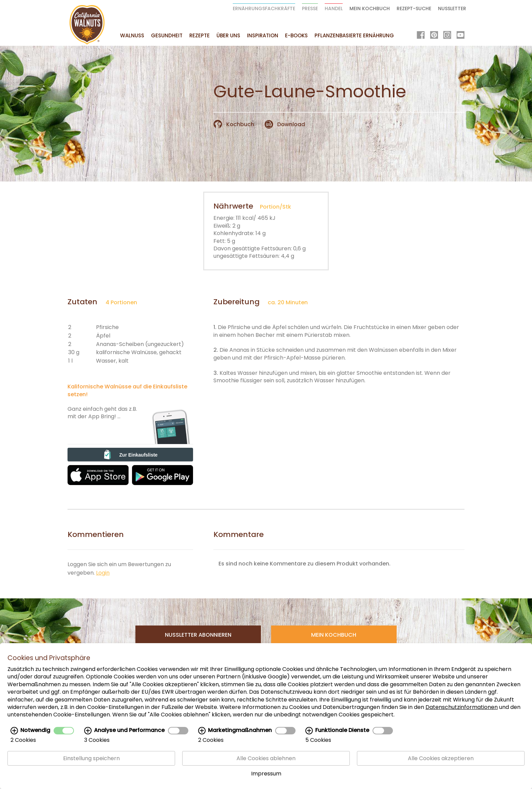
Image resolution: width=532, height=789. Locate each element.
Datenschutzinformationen (462, 707)
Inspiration (263, 35)
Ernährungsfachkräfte (264, 8)
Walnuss (132, 35)
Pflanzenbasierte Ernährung (354, 35)
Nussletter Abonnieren (198, 635)
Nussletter (452, 8)
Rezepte (199, 35)
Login (103, 573)
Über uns (228, 35)
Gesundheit (167, 35)
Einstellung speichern (91, 758)
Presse (310, 8)
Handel (334, 8)
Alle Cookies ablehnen (266, 758)
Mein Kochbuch (370, 8)
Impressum (266, 774)
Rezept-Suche (414, 8)
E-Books (296, 35)
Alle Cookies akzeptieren (441, 758)
